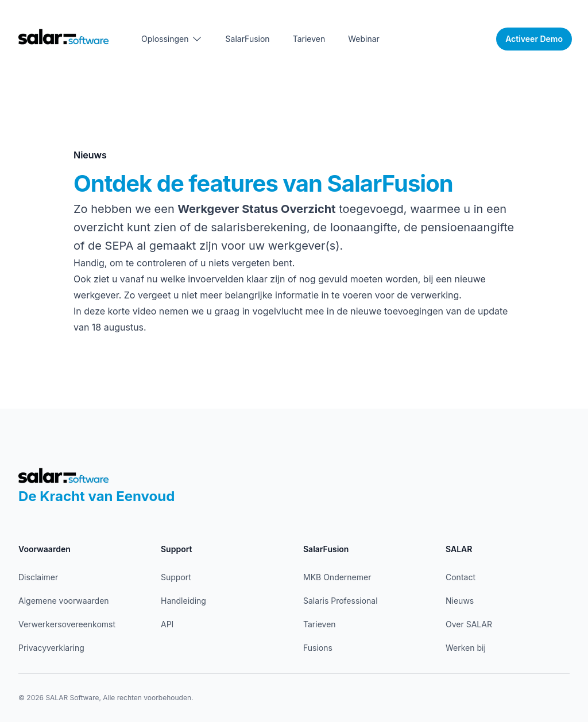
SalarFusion (248, 39)
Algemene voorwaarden (64, 601)
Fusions (318, 648)
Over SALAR (469, 624)
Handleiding (183, 601)
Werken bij (466, 648)
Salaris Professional (341, 601)
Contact (461, 577)
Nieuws (460, 601)
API (167, 624)
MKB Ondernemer (337, 577)
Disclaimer (38, 577)
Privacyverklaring (51, 648)
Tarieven (309, 39)
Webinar (364, 39)
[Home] (64, 36)
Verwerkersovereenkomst (67, 624)
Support (176, 577)
